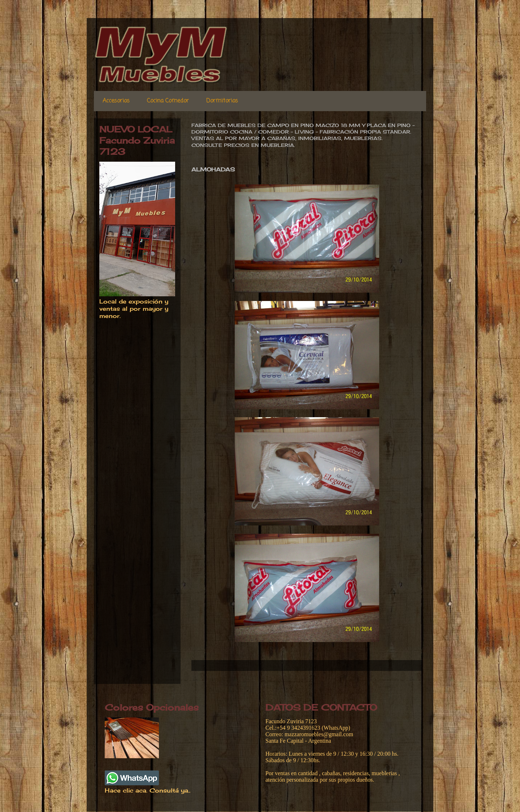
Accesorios (116, 101)
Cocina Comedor (168, 101)
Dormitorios (222, 101)
